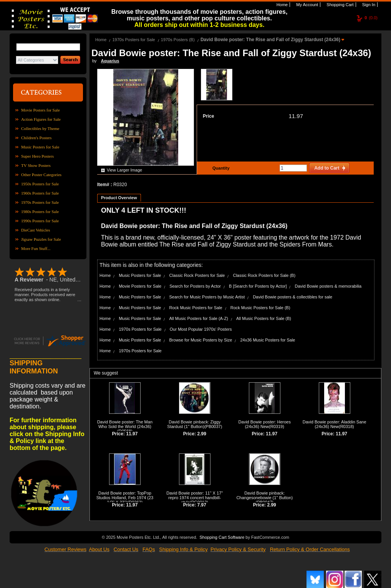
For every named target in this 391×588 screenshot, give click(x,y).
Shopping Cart (339, 5)
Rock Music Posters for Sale (196, 308)
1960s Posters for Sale (40, 193)
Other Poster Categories (41, 175)
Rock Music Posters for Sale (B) (260, 308)
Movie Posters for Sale (41, 110)
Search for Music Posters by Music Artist (207, 297)
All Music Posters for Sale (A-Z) (199, 318)
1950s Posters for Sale (40, 184)
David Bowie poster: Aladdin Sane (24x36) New (335, 424)
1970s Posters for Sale (40, 202)
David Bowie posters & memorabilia (328, 286)
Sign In (368, 5)
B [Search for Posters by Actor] (258, 286)
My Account (307, 5)
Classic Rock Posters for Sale (197, 275)
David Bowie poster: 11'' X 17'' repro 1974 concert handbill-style (195, 498)
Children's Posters (36, 138)
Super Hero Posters (37, 156)
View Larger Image (124, 170)
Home (282, 5)
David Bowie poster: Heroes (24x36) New (265, 424)
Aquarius (110, 61)
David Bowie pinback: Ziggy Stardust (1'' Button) (194, 424)
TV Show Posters (36, 165)
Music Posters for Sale (40, 147)
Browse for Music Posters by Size (201, 340)
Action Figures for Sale (41, 119)
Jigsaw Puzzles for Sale (41, 239)
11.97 (296, 116)
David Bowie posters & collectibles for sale (292, 297)
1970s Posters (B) (178, 40)
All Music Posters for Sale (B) (264, 318)
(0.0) (371, 18)
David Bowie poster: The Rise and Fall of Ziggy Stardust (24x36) (271, 40)
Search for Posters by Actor (195, 286)
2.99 (202, 434)
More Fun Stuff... (36, 248)
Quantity (220, 168)
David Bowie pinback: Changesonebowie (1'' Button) (264, 495)
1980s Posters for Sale (40, 212)
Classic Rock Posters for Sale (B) (264, 275)
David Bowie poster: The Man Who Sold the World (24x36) (125, 424)
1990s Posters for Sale (40, 221)
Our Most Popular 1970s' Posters (201, 329)
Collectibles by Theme (40, 128)
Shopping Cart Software (222, 536)
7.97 (202, 505)
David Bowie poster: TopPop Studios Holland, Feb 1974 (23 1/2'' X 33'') (125, 498)
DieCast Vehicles (36, 230)
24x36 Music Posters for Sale (268, 340)
